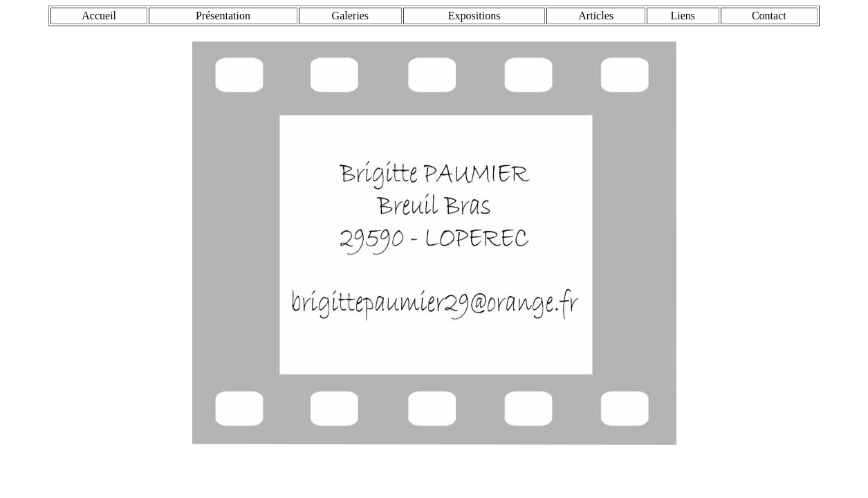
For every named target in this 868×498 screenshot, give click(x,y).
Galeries (350, 16)
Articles (596, 16)
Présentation (223, 16)
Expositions (474, 16)
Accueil (99, 16)
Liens (683, 16)
